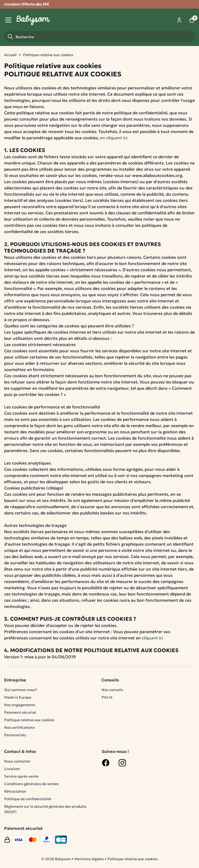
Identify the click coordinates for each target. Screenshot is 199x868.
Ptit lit (107, 697)
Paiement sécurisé (20, 712)
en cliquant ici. (114, 138)
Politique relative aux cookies (48, 55)
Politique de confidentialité (28, 799)
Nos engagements (20, 705)
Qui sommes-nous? (21, 690)
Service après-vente (21, 776)
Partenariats (15, 735)
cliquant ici (152, 638)
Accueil (10, 55)
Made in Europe (18, 697)
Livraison (12, 769)
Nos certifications (19, 727)
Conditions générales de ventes (31, 784)
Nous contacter (17, 761)
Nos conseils (112, 690)
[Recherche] (99, 37)
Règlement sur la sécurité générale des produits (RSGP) (45, 809)
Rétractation (15, 791)
